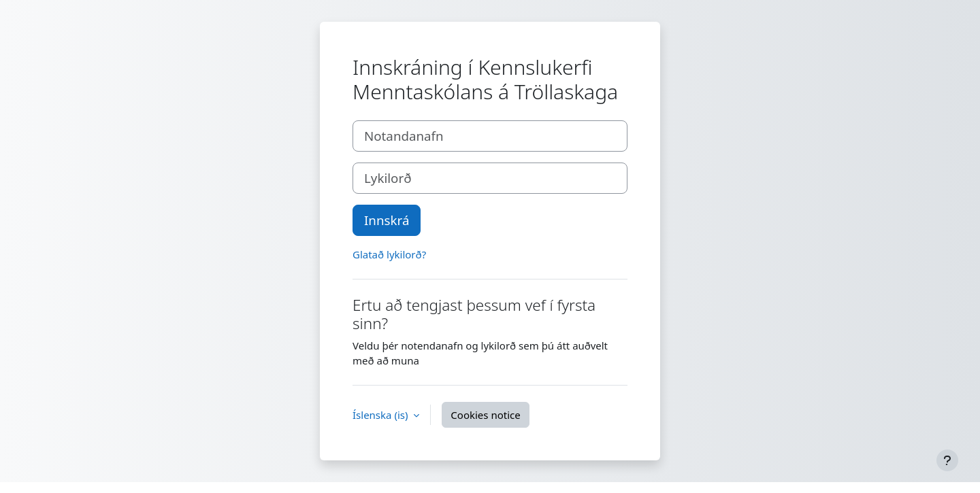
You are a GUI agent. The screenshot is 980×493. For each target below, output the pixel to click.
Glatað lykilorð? (389, 254)
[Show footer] (947, 460)
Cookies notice (485, 415)
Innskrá (387, 220)
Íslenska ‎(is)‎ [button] (381, 415)
